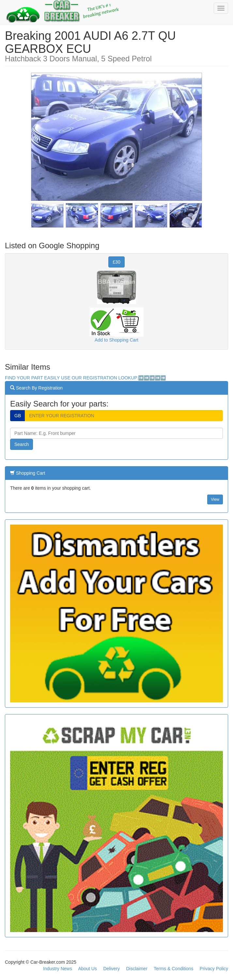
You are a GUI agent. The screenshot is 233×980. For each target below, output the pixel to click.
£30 (116, 262)
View (215, 499)
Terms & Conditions (173, 969)
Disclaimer (137, 969)
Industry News (58, 969)
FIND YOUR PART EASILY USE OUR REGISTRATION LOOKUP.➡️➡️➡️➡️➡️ (85, 378)
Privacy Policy (214, 969)
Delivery (111, 969)
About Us (87, 969)
